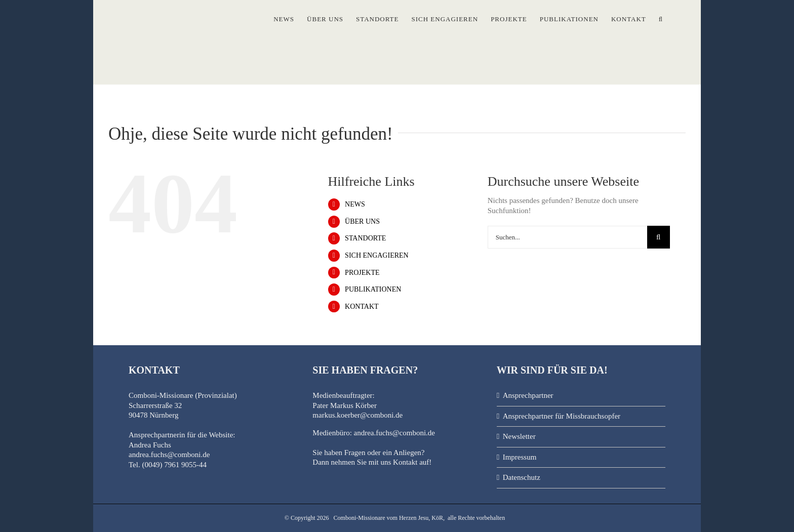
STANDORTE (365, 238)
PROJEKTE (362, 273)
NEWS (355, 204)
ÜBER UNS (362, 221)
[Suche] (659, 237)
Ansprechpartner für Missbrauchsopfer (562, 416)
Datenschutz (522, 477)
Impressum (520, 457)
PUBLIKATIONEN (373, 289)
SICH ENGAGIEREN (377, 255)
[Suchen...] (567, 237)
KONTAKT (362, 306)
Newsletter (519, 436)
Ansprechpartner (528, 395)
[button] (661, 17)
